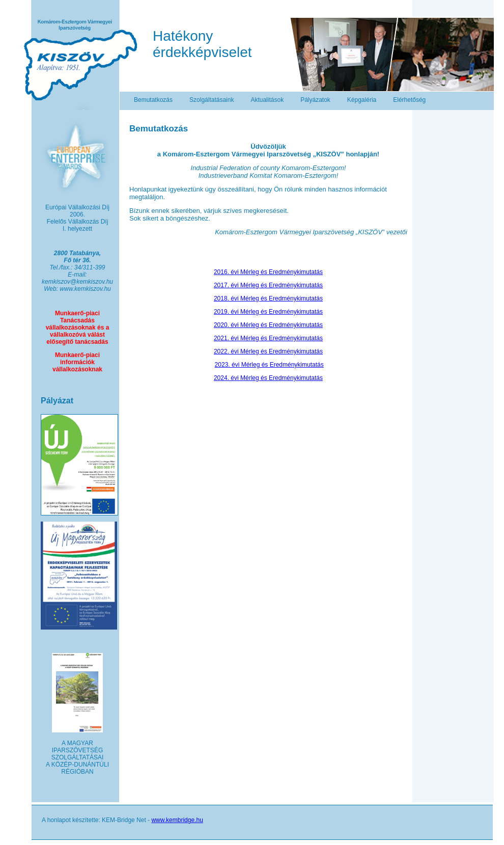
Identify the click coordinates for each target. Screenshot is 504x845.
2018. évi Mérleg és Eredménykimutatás (268, 298)
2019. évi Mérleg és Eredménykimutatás (268, 312)
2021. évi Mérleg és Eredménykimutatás (268, 338)
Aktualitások (267, 100)
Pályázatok (315, 100)
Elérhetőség (409, 100)
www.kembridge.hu (177, 820)
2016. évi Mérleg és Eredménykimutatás (268, 272)
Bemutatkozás (153, 100)
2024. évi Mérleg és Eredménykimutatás (268, 378)
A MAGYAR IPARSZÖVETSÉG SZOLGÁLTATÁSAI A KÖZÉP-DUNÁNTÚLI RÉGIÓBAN (77, 757)
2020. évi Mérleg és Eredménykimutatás (268, 325)
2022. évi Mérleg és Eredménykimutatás (268, 351)
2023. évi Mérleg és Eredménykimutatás (269, 365)
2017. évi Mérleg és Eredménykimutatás (268, 285)
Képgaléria (362, 100)
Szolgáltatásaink (212, 100)
